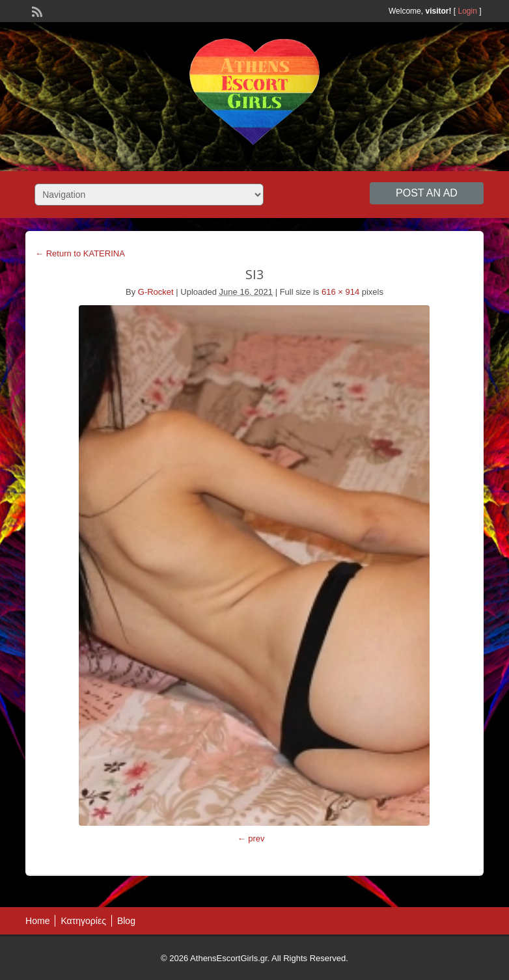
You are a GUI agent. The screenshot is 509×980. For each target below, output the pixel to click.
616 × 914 (340, 292)
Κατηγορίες (83, 921)
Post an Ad (427, 193)
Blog (126, 921)
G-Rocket (156, 292)
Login (468, 11)
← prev (251, 838)
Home (37, 921)
